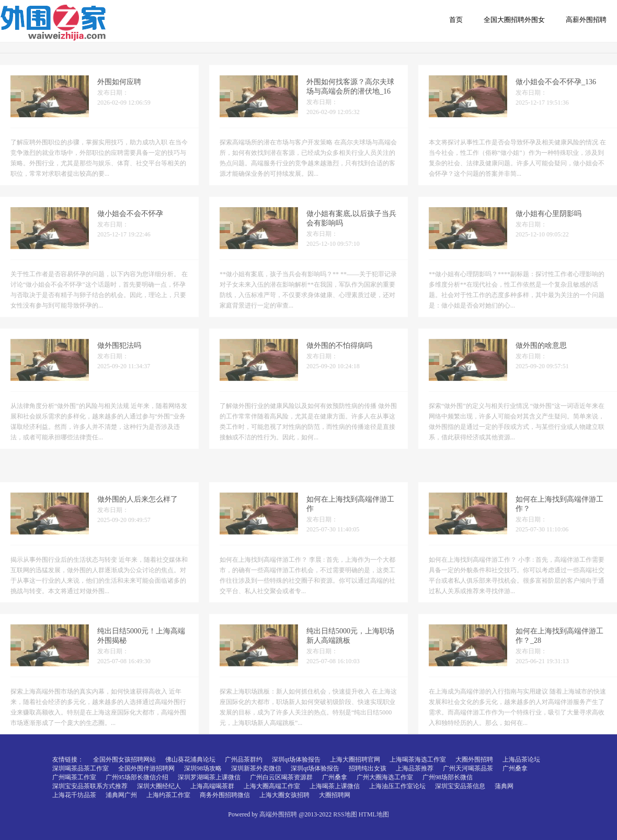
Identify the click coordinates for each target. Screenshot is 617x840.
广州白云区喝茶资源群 (281, 777)
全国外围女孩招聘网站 (124, 759)
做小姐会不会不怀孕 (130, 225)
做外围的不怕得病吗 (339, 357)
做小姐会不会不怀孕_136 (556, 93)
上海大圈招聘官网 (355, 759)
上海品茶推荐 (415, 768)
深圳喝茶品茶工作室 (81, 768)
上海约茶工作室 (168, 795)
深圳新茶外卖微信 (256, 768)
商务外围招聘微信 (225, 795)
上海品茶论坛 (521, 759)
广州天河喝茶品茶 (468, 768)
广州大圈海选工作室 (385, 777)
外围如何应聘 (119, 93)
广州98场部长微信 (448, 777)
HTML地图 (374, 814)
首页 (456, 20)
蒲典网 (504, 786)
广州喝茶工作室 (74, 777)
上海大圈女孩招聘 (284, 795)
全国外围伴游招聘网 (146, 768)
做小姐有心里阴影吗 (549, 225)
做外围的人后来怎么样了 (138, 567)
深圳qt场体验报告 (296, 759)
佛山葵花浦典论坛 (190, 759)
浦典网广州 (121, 795)
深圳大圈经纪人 (159, 786)
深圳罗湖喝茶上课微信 (209, 777)
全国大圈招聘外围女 (514, 20)
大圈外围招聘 (474, 759)
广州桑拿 (515, 768)
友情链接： (68, 759)
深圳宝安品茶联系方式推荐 (90, 786)
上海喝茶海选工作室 (418, 759)
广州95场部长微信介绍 (137, 777)
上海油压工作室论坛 (397, 786)
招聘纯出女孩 (368, 768)
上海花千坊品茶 (74, 795)
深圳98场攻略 (203, 768)
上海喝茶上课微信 (335, 786)
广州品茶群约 (244, 759)
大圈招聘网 (335, 795)
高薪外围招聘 (586, 20)
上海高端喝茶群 (212, 786)
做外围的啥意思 (541, 357)
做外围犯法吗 (119, 357)
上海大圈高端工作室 (272, 786)
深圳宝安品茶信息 (460, 786)
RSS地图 (345, 814)
